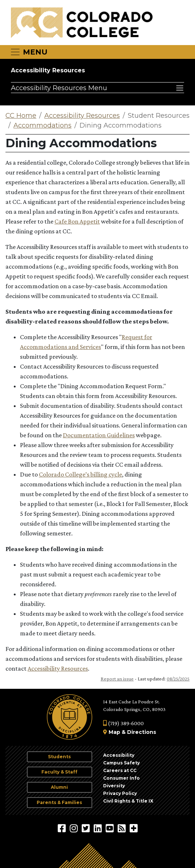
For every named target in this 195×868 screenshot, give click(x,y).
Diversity (114, 786)
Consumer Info (121, 778)
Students (59, 757)
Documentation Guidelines (99, 435)
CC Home (21, 116)
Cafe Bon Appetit (77, 221)
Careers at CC (120, 770)
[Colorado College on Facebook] (63, 828)
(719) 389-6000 (123, 723)
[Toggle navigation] (29, 52)
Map (114, 732)
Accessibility (119, 755)
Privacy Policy (120, 793)
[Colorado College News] (123, 828)
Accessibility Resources (48, 70)
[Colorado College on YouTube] (111, 828)
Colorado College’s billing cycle (80, 474)
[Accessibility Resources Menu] (97, 88)
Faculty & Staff (59, 772)
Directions (142, 732)
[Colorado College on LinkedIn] (99, 828)
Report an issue (117, 679)
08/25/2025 (178, 679)
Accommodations (42, 125)
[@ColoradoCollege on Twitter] (87, 828)
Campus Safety (121, 763)
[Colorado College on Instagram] (75, 828)
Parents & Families (59, 802)
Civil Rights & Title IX (128, 801)
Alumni (59, 787)
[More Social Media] (134, 828)
